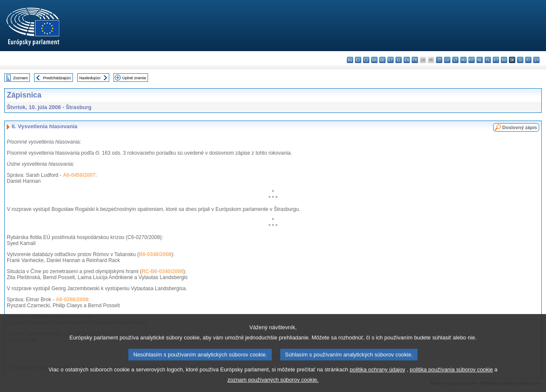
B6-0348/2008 (155, 254)
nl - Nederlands (480, 60)
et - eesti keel (391, 60)
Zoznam (21, 78)
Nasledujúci (90, 78)
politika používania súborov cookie (452, 377)
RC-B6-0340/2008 (162, 271)
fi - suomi (528, 60)
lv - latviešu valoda (447, 60)
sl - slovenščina (520, 60)
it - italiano (439, 60)
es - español (358, 60)
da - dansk (374, 60)
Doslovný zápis (520, 127)
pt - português (496, 60)
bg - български (350, 60)
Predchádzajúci (57, 78)
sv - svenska (536, 60)
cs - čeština (366, 60)
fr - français (415, 60)
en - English (407, 60)
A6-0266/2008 (72, 300)
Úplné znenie (134, 78)
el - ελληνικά (399, 60)
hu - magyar (463, 60)
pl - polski (488, 60)
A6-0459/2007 (79, 175)
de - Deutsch (382, 60)
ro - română (504, 60)
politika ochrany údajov (378, 377)
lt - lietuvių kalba (455, 60)
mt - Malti (472, 60)
